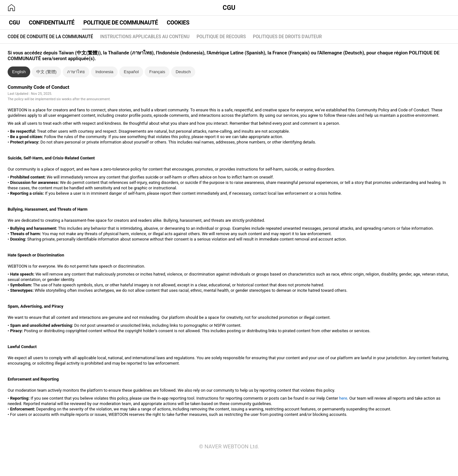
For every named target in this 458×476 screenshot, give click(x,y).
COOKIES (178, 22)
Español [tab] (131, 72)
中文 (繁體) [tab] (46, 72)
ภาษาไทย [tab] (76, 72)
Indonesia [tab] (104, 72)
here (343, 398)
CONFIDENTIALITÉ (52, 22)
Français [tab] (157, 72)
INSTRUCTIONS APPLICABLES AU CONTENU (145, 37)
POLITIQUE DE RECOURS (221, 37)
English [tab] (19, 72)
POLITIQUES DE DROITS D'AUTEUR (287, 37)
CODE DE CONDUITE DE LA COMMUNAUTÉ (50, 37)
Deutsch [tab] (183, 72)
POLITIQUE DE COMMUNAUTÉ (121, 22)
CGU (229, 8)
